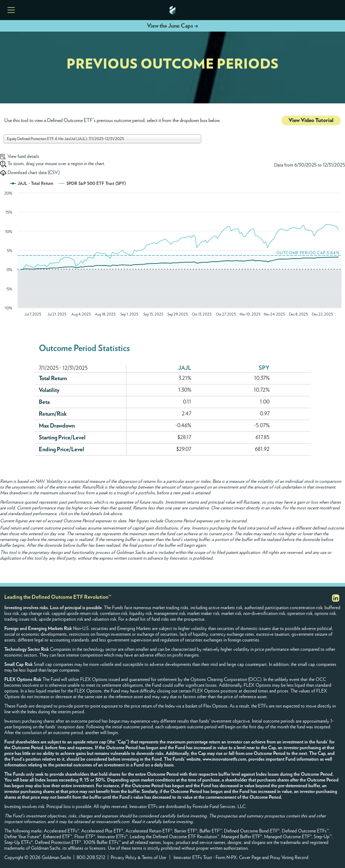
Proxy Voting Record (289, 858)
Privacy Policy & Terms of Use (138, 858)
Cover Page (250, 858)
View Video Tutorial (311, 120)
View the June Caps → (172, 26)
